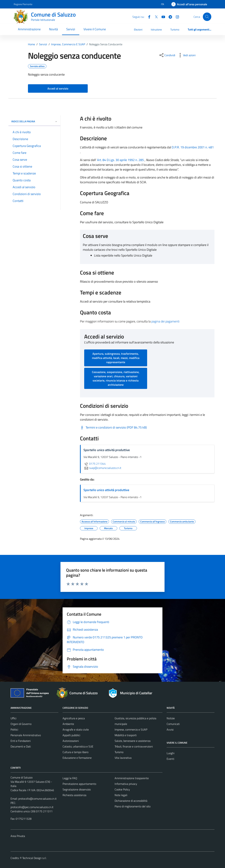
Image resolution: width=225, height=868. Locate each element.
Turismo (175, 30)
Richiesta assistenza (74, 795)
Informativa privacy (126, 784)
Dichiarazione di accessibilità (131, 801)
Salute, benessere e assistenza (133, 741)
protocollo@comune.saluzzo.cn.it (37, 799)
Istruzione (156, 30)
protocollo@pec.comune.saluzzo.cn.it (32, 807)
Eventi (170, 759)
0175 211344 (95, 464)
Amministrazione (29, 29)
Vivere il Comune (95, 29)
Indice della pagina (34, 121)
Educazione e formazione (77, 758)
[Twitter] (155, 17)
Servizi (71, 29)
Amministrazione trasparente (132, 778)
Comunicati (173, 724)
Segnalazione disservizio (77, 789)
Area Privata (18, 836)
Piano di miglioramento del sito (133, 806)
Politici (14, 730)
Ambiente (68, 724)
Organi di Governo (21, 724)
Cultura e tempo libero (75, 752)
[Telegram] (169, 17)
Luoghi (171, 753)
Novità (53, 29)
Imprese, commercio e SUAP (131, 730)
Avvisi (170, 730)
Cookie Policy (122, 789)
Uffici (13, 718)
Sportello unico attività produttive (106, 490)
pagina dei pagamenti (165, 321)
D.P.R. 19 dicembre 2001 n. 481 (193, 147)
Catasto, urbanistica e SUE (78, 746)
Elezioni (138, 30)
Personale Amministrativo (26, 735)
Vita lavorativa (123, 758)
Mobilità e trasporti (126, 735)
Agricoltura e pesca (74, 718)
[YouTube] (162, 17)
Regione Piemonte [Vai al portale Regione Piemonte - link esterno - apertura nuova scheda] (23, 4)
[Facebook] (148, 17)
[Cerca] (207, 17)
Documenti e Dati (21, 746)
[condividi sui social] (167, 55)
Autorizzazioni (71, 741)
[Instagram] (176, 17)
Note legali (121, 795)
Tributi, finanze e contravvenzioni (134, 746)
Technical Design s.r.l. (34, 858)
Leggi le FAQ (70, 778)
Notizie (171, 718)
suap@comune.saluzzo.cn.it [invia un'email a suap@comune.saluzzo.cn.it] (102, 468)
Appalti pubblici (71, 735)
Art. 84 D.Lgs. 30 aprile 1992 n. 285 (120, 160)
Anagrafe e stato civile (76, 730)
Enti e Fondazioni (21, 741)
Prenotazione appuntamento (79, 784)
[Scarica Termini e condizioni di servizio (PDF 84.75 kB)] (113, 427)
